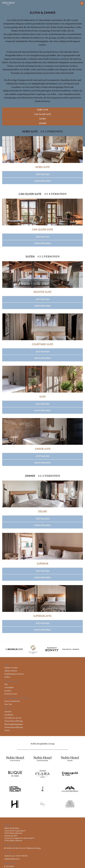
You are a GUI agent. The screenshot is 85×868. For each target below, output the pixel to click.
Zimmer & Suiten (11, 668)
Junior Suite (43, 449)
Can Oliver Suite (43, 114)
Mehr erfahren (42, 181)
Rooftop (8, 691)
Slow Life (8, 704)
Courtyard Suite (42, 344)
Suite (43, 396)
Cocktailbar (9, 688)
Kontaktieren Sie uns (13, 718)
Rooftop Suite (43, 292)
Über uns (8, 709)
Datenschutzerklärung (14, 721)
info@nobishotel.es (12, 859)
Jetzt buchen (43, 174)
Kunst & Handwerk (12, 701)
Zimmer (43, 123)
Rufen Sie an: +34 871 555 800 (16, 856)
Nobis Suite (43, 110)
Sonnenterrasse (11, 694)
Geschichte (9, 715)
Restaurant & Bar (11, 681)
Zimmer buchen (11, 671)
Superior (42, 564)
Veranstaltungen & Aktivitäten (17, 698)
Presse (7, 731)
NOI (6, 685)
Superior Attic (43, 616)
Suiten (42, 119)
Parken (7, 677)
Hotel (7, 665)
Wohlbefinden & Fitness (14, 674)
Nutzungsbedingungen (14, 724)
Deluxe (43, 511)
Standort (8, 712)
